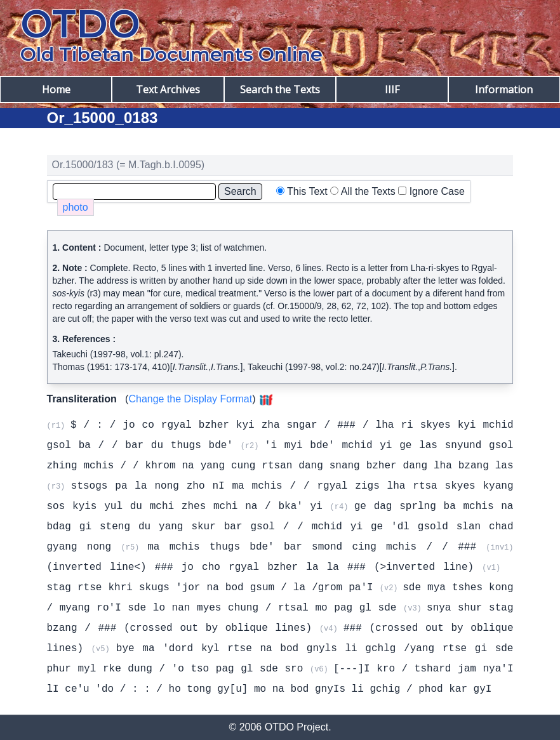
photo (76, 207)
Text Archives (168, 89)
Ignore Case (437, 191)
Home (56, 89)
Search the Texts (280, 89)
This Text (307, 191)
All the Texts (368, 191)
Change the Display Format (190, 399)
